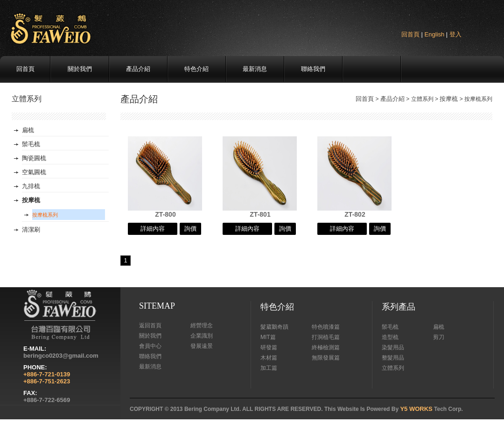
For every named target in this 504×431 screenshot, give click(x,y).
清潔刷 (31, 230)
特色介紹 (196, 69)
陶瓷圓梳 (34, 158)
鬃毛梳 (31, 144)
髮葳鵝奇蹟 (274, 327)
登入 (455, 34)
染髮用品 (393, 347)
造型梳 (390, 337)
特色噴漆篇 (326, 327)
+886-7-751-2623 (47, 381)
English (435, 34)
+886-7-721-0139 (47, 374)
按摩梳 (449, 99)
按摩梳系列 (45, 215)
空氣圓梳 (34, 172)
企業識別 (202, 336)
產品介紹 (138, 69)
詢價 (190, 229)
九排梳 (31, 186)
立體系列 (393, 368)
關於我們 (80, 69)
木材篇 (269, 358)
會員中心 (150, 346)
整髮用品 (393, 358)
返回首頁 (150, 325)
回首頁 (410, 34)
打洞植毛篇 (326, 337)
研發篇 (269, 347)
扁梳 (28, 130)
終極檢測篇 (326, 347)
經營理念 (202, 325)
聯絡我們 (313, 69)
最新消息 (255, 69)
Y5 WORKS (416, 409)
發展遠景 (202, 346)
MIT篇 (268, 337)
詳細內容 (153, 229)
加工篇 (269, 368)
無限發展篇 (326, 358)
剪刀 (439, 337)
